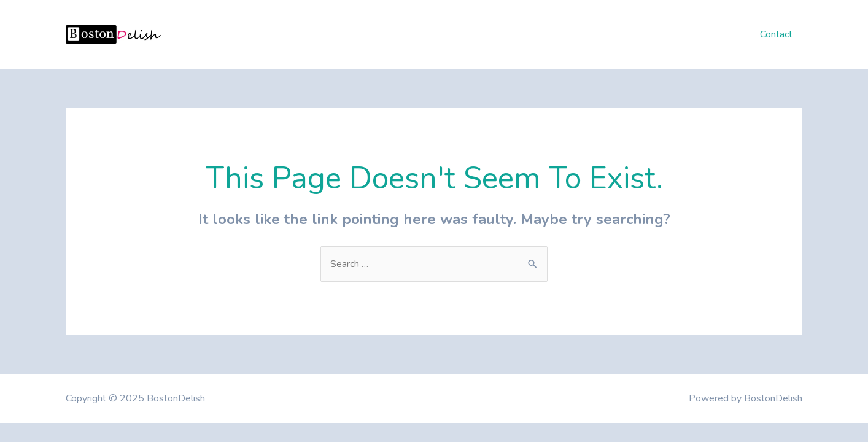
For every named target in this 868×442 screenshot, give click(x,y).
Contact (776, 34)
